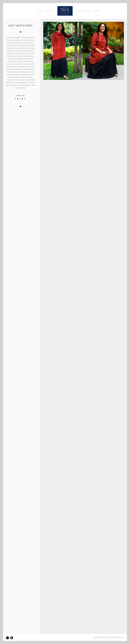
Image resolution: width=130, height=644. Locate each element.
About (49, 11)
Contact (96, 11)
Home (40, 11)
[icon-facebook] (8, 638)
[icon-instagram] (12, 638)
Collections (84, 11)
